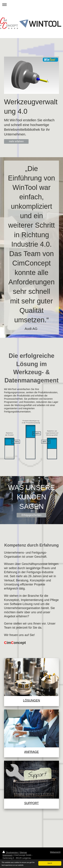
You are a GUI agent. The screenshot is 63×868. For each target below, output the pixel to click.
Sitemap (23, 852)
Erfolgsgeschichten (31, 515)
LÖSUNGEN (32, 701)
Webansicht (55, 852)
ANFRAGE (32, 752)
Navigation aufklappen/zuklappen (32, 4)
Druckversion (10, 852)
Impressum (7, 855)
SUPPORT (32, 803)
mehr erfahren (16, 141)
